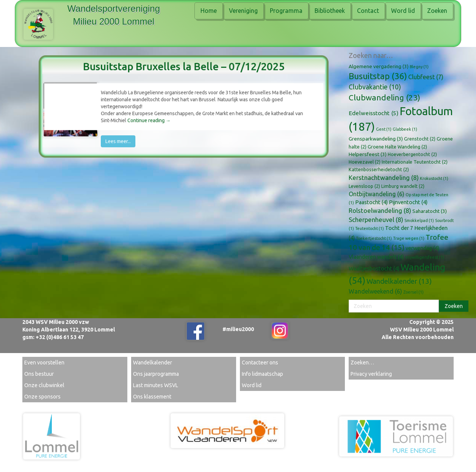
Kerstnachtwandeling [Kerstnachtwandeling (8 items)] (384, 177)
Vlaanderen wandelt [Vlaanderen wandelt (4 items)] (376, 257)
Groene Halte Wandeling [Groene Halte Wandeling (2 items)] (397, 147)
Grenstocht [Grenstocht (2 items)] (420, 139)
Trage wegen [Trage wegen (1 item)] (409, 238)
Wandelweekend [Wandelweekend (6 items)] (375, 291)
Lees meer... (127, 136)
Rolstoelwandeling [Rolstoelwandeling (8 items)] (380, 210)
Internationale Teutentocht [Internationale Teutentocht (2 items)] (415, 162)
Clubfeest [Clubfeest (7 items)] (426, 77)
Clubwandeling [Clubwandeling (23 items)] (384, 98)
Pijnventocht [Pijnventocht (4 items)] (408, 202)
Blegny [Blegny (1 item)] (419, 67)
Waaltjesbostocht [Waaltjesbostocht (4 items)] (374, 269)
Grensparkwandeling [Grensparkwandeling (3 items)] (376, 139)
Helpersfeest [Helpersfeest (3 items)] (368, 154)
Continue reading (154, 118)
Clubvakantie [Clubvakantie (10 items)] (375, 87)
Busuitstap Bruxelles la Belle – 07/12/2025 (184, 72)
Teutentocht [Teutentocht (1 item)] (370, 228)
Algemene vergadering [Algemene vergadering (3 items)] (379, 66)
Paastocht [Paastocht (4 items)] (371, 202)
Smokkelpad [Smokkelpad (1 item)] (419, 220)
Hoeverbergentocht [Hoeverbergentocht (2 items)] (412, 154)
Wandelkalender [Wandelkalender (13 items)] (399, 281)
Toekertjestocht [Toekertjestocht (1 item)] (374, 238)
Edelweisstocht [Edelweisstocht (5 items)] (373, 113)
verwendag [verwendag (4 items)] (422, 248)
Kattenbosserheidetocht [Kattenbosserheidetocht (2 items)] (379, 169)
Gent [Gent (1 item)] (384, 129)
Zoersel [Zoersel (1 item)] (413, 292)
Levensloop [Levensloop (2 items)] (364, 186)
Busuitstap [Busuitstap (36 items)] (378, 76)
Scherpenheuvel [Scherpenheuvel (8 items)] (376, 220)
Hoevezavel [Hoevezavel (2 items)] (365, 162)
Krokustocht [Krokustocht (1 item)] (434, 178)
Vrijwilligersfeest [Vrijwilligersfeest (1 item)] (425, 257)
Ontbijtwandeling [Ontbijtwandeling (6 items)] (377, 194)
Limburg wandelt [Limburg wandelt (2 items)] (403, 186)
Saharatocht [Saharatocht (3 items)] (430, 211)
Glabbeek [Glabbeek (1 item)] (405, 129)
